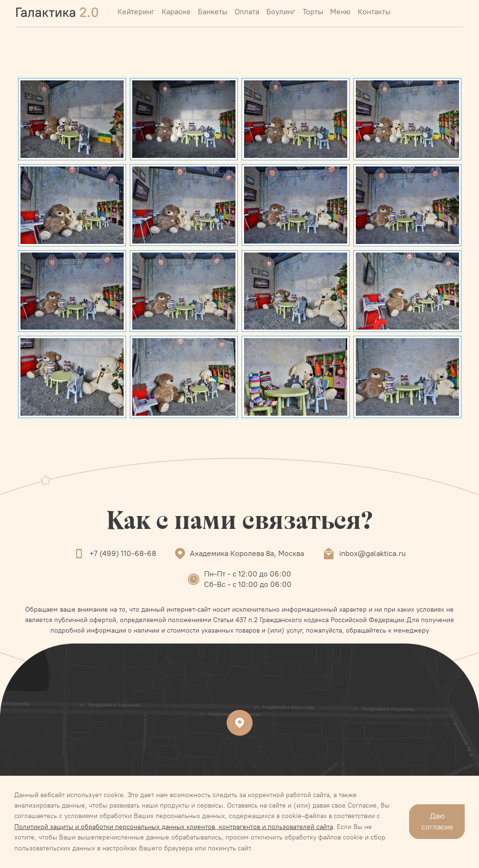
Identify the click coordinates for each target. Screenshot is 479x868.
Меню (340, 12)
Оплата (247, 12)
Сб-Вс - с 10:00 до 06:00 (248, 584)
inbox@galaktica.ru (372, 553)
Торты (313, 12)
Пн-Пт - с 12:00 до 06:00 (248, 574)
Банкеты (213, 12)
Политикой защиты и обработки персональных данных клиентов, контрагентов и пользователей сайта (174, 827)
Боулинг (281, 12)
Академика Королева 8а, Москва (247, 553)
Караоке (176, 12)
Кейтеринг (136, 12)
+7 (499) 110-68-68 (123, 553)
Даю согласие (437, 821)
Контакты (374, 12)
